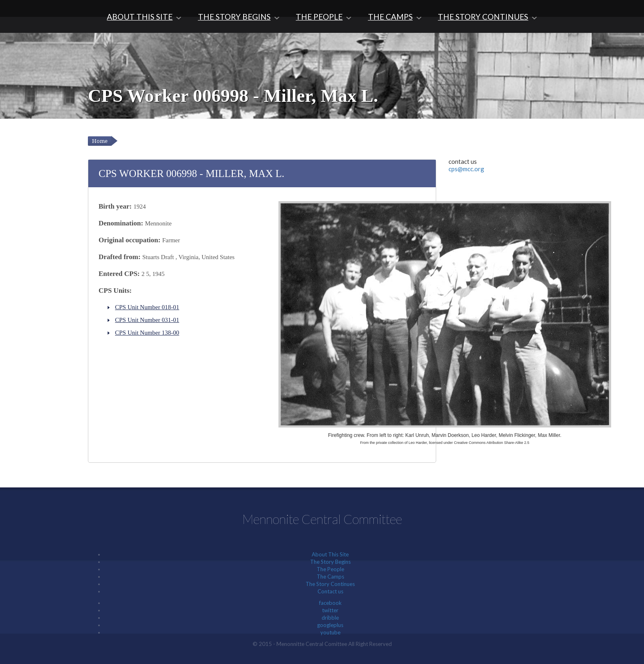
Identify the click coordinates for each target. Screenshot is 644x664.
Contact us (330, 591)
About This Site (140, 17)
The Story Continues (483, 17)
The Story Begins (234, 17)
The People (319, 17)
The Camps (390, 17)
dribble (330, 618)
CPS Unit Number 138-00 (147, 333)
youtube (330, 632)
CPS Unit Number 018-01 (147, 307)
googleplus (330, 625)
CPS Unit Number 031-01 (147, 320)
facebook (330, 603)
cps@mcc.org (466, 169)
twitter (330, 610)
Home (100, 141)
